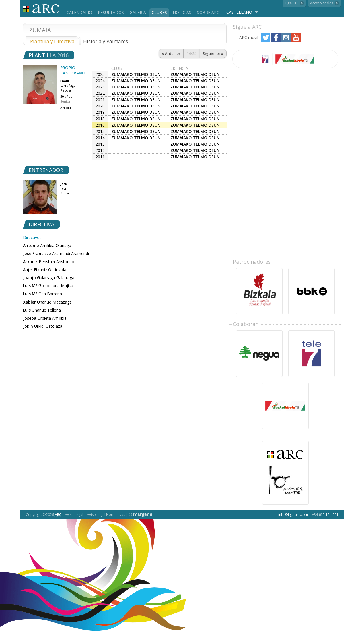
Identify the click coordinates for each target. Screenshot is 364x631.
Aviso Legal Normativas (106, 515)
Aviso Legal (74, 515)
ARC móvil (249, 37)
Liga (41, 9)
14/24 (191, 53)
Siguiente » (213, 53)
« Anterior (171, 53)
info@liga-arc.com (293, 515)
